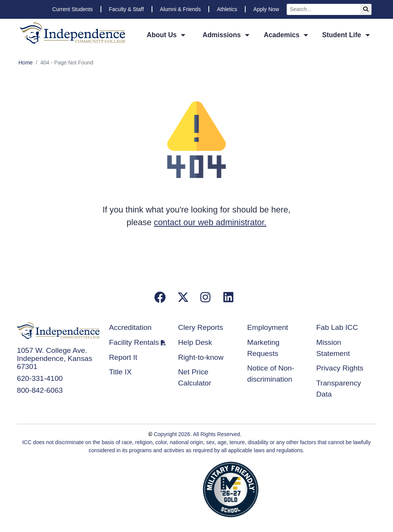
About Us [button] (163, 35)
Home (26, 63)
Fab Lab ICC (337, 327)
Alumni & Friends (181, 9)
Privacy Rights (340, 368)
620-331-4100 (40, 378)
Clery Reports (201, 327)
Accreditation (130, 327)
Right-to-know (201, 357)
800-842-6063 (40, 390)
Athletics (227, 9)
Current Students (73, 9)
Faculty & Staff (126, 9)
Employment (268, 327)
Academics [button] (282, 35)
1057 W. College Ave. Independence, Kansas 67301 (54, 358)
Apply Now (266, 9)
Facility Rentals (134, 342)
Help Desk (195, 342)
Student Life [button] (343, 35)
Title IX (120, 372)
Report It (123, 357)
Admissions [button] (223, 35)
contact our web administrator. (210, 222)
